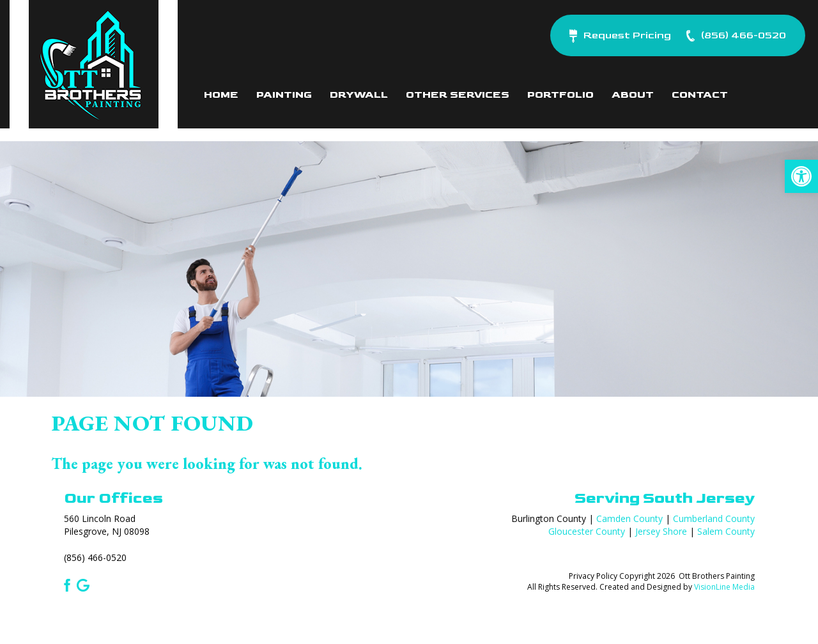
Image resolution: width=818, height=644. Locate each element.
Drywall (359, 95)
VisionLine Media (724, 587)
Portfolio (560, 95)
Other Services (458, 95)
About (633, 95)
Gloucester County (587, 531)
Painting (284, 95)
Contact (700, 95)
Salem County (726, 531)
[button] (801, 176)
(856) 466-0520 (95, 557)
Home (221, 95)
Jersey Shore (661, 531)
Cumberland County (714, 518)
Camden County (629, 518)
